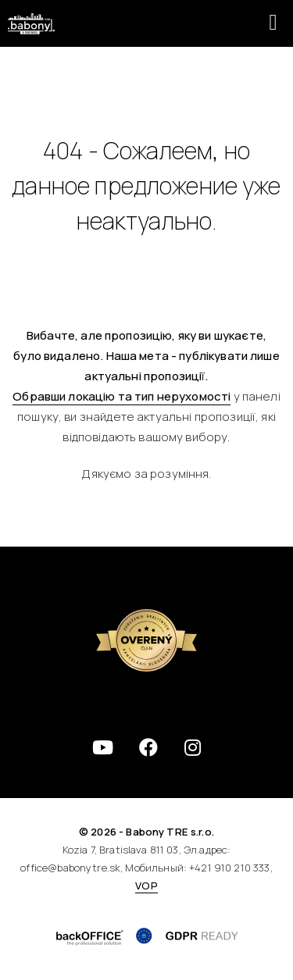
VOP (146, 886)
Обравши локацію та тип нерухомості (121, 396)
